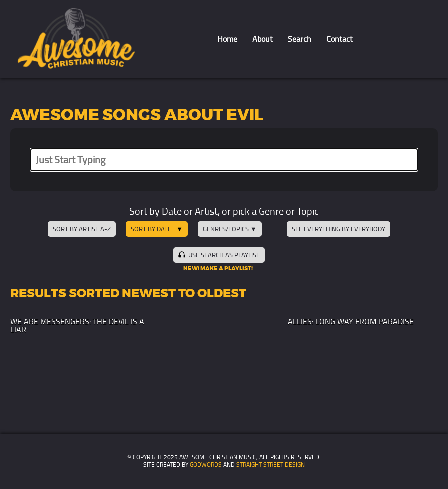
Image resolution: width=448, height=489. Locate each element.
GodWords (206, 465)
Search (300, 39)
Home (227, 39)
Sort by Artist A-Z (82, 229)
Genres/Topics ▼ (230, 229)
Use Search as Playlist (219, 255)
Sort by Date (151, 229)
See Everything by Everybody (339, 229)
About (263, 39)
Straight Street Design (271, 465)
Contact (340, 39)
